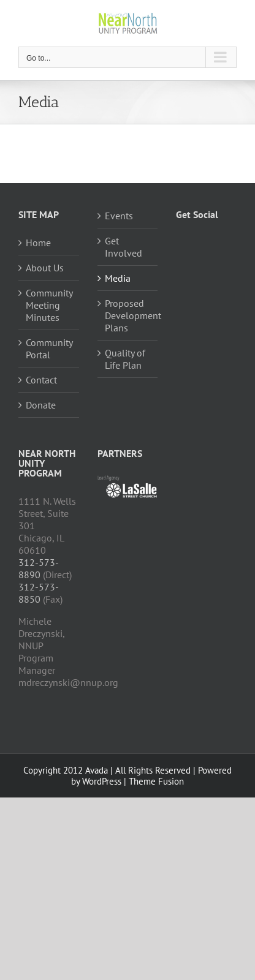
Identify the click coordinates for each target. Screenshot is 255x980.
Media (118, 278)
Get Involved (124, 247)
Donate (41, 405)
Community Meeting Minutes (49, 305)
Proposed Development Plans (128, 315)
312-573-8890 (39, 568)
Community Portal (49, 349)
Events (119, 216)
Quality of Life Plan (125, 359)
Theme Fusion (156, 781)
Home (38, 243)
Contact (41, 380)
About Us (45, 268)
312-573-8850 (39, 593)
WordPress (102, 781)
